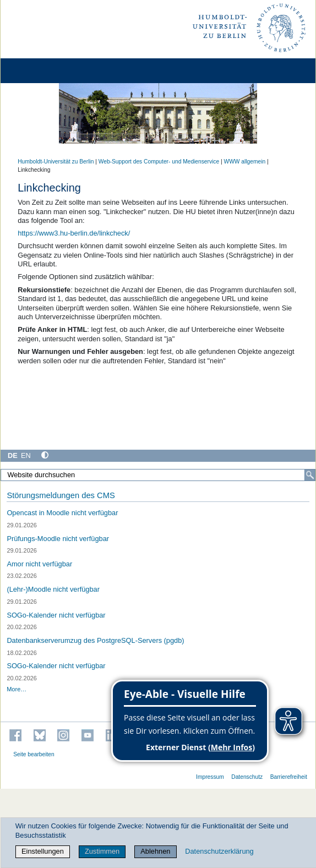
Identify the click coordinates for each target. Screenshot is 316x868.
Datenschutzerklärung (219, 851)
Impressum (210, 777)
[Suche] (310, 475)
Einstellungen (43, 851)
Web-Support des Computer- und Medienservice (159, 162)
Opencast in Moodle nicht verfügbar (62, 513)
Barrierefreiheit (289, 777)
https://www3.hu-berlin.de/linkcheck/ (74, 233)
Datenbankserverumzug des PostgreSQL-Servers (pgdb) (95, 640)
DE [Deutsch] (13, 455)
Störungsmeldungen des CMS (61, 495)
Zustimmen (102, 851)
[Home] (40, 71)
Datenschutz (247, 777)
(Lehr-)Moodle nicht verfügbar (53, 589)
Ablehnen (155, 851)
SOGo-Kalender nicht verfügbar (56, 615)
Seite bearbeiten (34, 754)
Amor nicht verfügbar (39, 564)
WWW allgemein (245, 162)
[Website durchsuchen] (158, 475)
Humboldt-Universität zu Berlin (56, 162)
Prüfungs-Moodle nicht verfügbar (58, 539)
